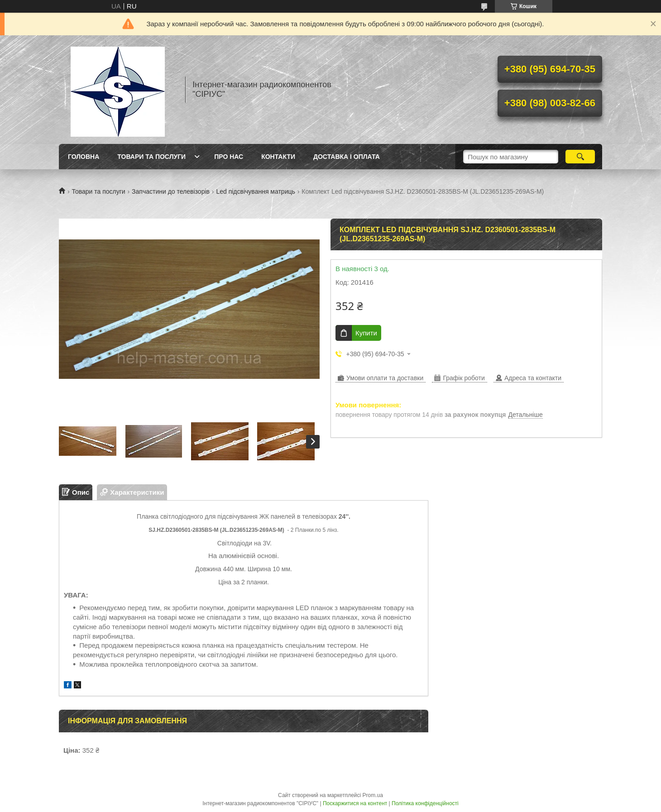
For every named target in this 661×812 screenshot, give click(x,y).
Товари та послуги (151, 157)
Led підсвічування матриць (255, 191)
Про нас (229, 157)
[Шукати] (580, 157)
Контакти (278, 157)
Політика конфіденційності (425, 803)
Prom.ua (373, 795)
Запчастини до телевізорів (171, 191)
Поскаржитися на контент (355, 803)
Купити (366, 333)
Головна (84, 157)
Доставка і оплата (347, 157)
